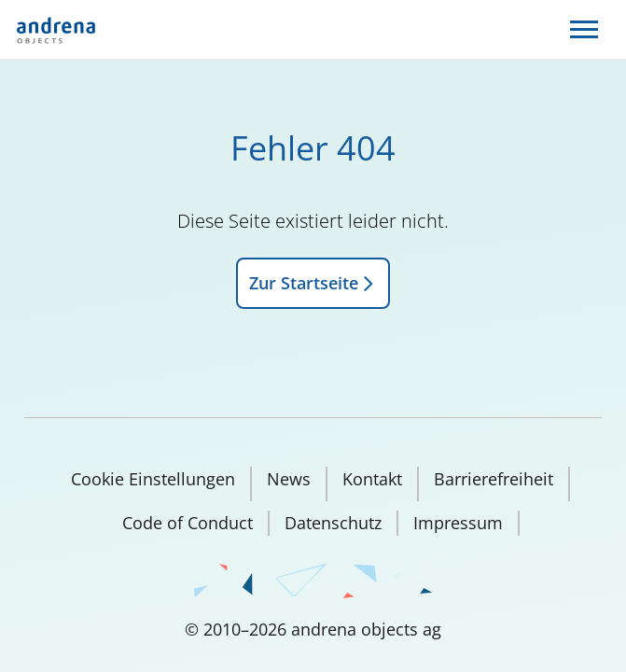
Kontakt (372, 479)
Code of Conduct (188, 523)
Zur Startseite (313, 283)
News (289, 479)
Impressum (458, 523)
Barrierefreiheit (494, 479)
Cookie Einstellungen (153, 479)
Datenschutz (333, 523)
